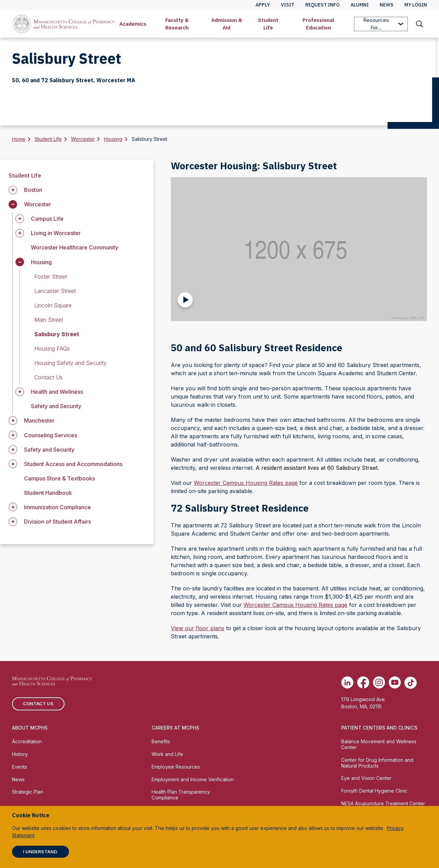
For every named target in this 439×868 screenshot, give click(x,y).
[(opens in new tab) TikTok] (411, 683)
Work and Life (167, 754)
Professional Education (318, 24)
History (20, 754)
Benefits (161, 741)
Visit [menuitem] (288, 5)
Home (19, 139)
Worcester (83, 139)
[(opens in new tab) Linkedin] (347, 683)
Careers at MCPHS (175, 728)
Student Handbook (48, 493)
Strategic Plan (28, 792)
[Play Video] (185, 300)
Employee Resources (176, 767)
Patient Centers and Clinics (379, 728)
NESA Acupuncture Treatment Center (383, 803)
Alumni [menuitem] (360, 5)
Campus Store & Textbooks (60, 478)
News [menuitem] (387, 5)
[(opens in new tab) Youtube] (395, 683)
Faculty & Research (177, 24)
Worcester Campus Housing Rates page (246, 483)
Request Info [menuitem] (322, 5)
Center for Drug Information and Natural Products (377, 763)
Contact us (38, 704)
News (18, 779)
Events (20, 767)
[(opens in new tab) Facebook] (363, 683)
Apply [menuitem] (263, 5)
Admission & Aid (227, 24)
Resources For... (383, 24)
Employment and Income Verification (193, 779)
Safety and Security (56, 406)
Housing (113, 139)
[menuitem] (133, 24)
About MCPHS (30, 728)
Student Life (268, 24)
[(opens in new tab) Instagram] (379, 683)
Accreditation (27, 741)
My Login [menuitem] (416, 5)
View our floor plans (198, 628)
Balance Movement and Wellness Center (379, 744)
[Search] (419, 24)
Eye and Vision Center (366, 778)
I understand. (40, 852)
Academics (133, 24)
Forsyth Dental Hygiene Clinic (374, 791)
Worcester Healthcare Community (75, 247)
